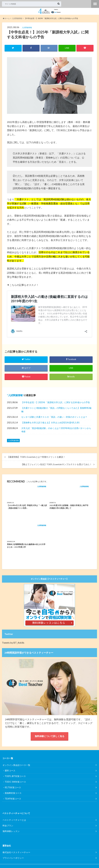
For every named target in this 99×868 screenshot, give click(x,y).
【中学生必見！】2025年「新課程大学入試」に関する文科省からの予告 (56, 402)
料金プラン (8, 826)
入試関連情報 (15, 395)
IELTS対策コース (13, 788)
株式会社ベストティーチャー (16, 853)
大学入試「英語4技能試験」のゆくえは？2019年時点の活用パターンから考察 (56, 430)
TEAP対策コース (13, 800)
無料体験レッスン (11, 832)
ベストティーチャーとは (14, 821)
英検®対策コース (13, 794)
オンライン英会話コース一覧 (16, 766)
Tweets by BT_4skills (13, 643)
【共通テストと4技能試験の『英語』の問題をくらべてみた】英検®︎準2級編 (56, 410)
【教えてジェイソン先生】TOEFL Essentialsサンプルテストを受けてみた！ (56, 465)
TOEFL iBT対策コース (15, 777)
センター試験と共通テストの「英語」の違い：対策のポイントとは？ (54, 417)
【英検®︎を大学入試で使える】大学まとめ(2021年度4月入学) (50, 423)
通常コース (10, 771)
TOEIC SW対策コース (15, 783)
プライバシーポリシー (13, 859)
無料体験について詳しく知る (50, 736)
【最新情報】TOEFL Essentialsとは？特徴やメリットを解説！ (36, 457)
